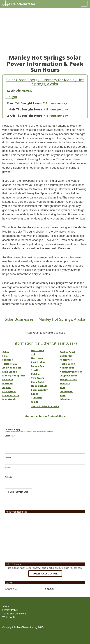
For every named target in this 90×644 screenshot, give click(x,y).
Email (8, 467)
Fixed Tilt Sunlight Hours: (25, 103)
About (6, 606)
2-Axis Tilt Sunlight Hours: (25, 116)
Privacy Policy (10, 610)
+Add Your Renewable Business (45, 333)
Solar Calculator (45, 574)
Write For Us (9, 617)
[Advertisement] (45, 33)
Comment (10, 436)
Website (8, 477)
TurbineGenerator (19, 4)
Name (8, 458)
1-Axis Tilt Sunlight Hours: (25, 109)
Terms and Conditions (14, 614)
